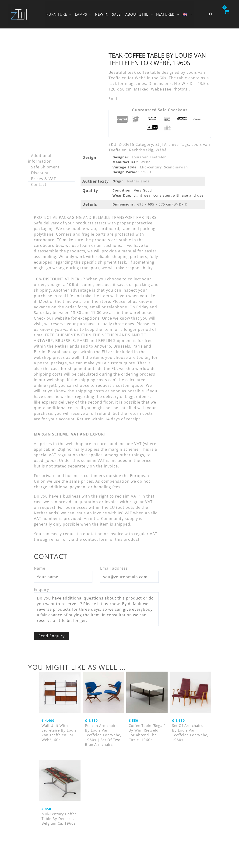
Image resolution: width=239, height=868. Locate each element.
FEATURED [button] (168, 14)
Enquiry (41, 589)
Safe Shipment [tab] (45, 167)
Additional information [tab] (40, 158)
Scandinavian (176, 167)
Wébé (161, 150)
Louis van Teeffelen (149, 157)
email (56, 539)
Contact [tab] (39, 185)
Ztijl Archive (167, 144)
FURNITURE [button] (59, 14)
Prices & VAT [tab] (44, 179)
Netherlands (138, 181)
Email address (114, 568)
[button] (69, 14)
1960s (146, 172)
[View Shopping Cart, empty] (226, 14)
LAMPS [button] (83, 14)
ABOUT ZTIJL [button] (139, 14)
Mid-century (151, 167)
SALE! (117, 14)
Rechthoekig (141, 150)
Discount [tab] (40, 173)
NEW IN (102, 14)
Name (40, 568)
